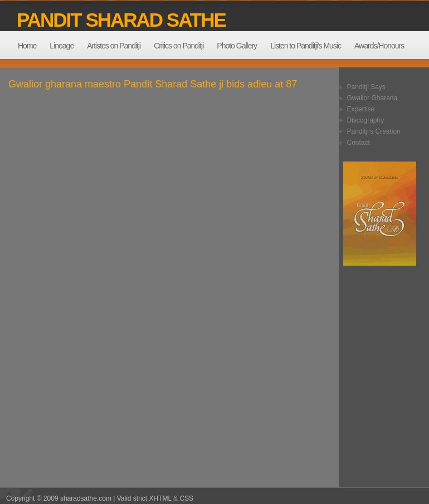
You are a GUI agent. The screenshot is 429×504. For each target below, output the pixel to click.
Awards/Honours (379, 46)
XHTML (160, 498)
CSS (186, 498)
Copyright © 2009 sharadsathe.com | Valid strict (78, 498)
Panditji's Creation (374, 131)
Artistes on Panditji (114, 46)
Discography (366, 120)
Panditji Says (366, 87)
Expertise (361, 109)
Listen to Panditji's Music (306, 46)
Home (27, 46)
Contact (359, 143)
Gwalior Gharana (372, 98)
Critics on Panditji (179, 46)
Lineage (62, 46)
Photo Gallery (237, 46)
